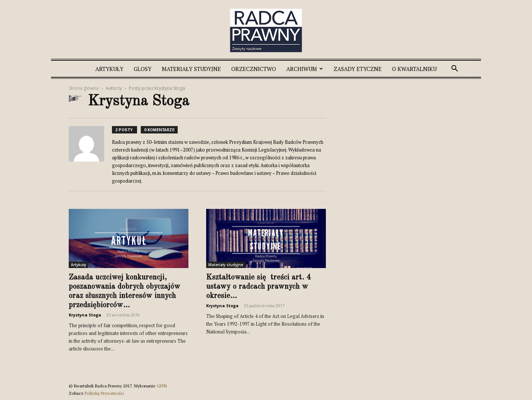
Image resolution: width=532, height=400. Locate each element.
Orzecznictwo (254, 69)
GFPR (162, 386)
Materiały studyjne (191, 69)
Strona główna (84, 88)
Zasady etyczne (358, 69)
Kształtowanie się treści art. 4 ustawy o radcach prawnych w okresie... (258, 287)
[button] (454, 69)
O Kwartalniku (414, 69)
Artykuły (109, 69)
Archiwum (305, 69)
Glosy (143, 69)
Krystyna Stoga (85, 315)
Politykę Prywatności (104, 393)
